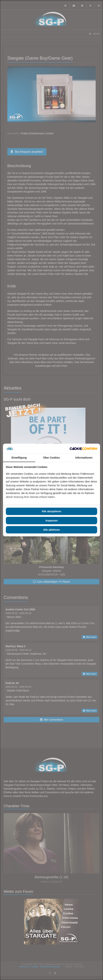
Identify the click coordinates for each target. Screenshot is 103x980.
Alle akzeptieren (51, 511)
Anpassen (51, 521)
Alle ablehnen (51, 530)
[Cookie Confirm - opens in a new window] (83, 449)
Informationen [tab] (84, 458)
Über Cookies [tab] (51, 458)
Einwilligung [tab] (19, 458)
